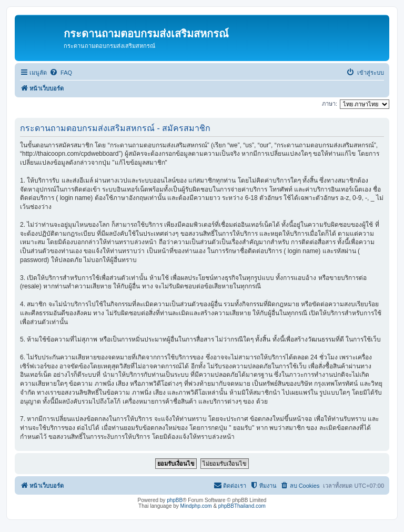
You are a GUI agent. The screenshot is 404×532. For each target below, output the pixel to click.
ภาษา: (330, 104)
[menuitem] (61, 73)
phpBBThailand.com (242, 506)
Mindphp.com (196, 506)
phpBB (175, 500)
